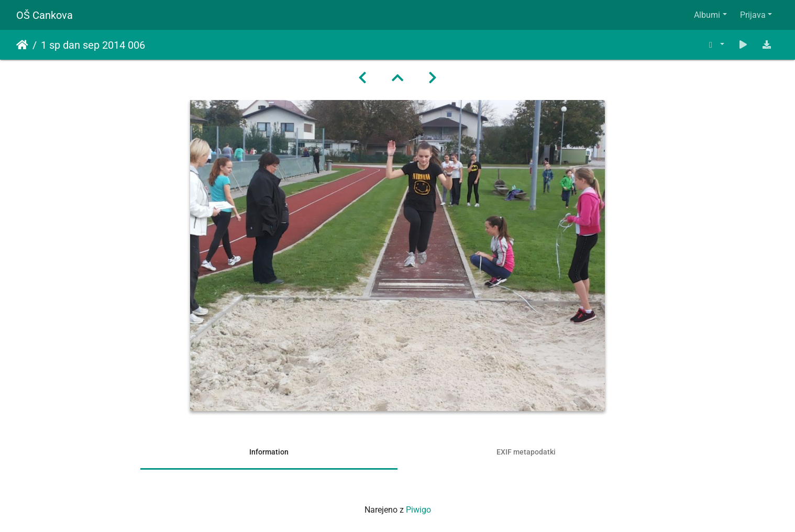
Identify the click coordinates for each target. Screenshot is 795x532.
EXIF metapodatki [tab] (526, 452)
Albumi (707, 15)
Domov (22, 45)
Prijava (753, 15)
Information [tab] (269, 452)
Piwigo (418, 510)
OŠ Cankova (45, 15)
